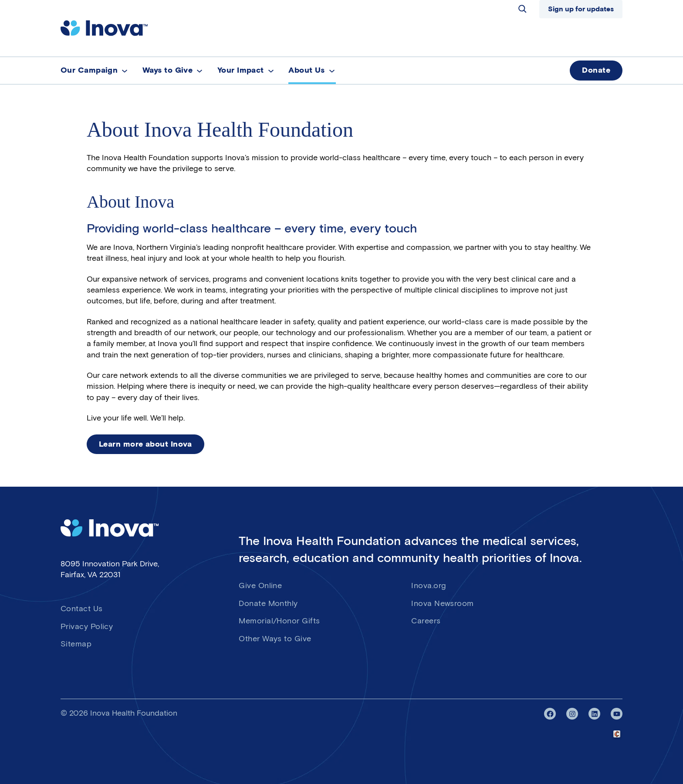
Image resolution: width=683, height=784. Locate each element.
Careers (426, 621)
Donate (596, 70)
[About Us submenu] (332, 71)
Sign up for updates (581, 9)
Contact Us (82, 609)
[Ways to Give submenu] (199, 71)
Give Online (260, 585)
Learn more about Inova (145, 444)
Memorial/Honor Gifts (279, 621)
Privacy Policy (87, 626)
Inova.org (429, 585)
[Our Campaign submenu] (125, 71)
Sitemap (76, 644)
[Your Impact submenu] (271, 71)
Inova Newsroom (442, 603)
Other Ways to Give (275, 639)
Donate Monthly (268, 603)
